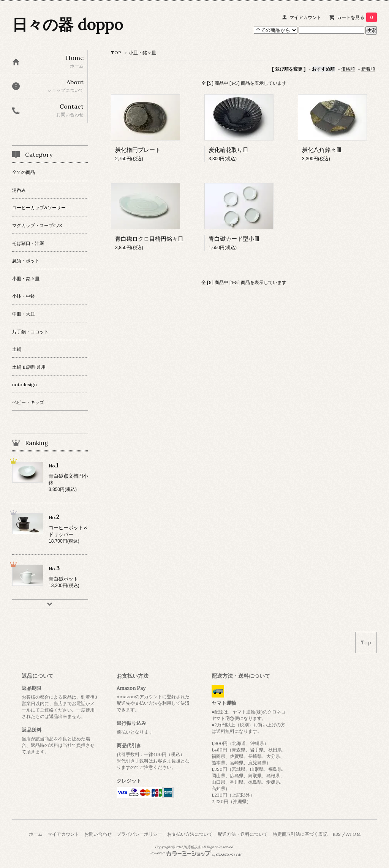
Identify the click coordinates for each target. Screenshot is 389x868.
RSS (337, 834)
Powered (196, 853)
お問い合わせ (98, 834)
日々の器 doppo (68, 24)
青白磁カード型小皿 (234, 239)
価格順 (348, 69)
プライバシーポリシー (139, 834)
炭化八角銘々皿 (322, 150)
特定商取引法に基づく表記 (300, 834)
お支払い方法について (190, 834)
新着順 (368, 69)
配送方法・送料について (243, 834)
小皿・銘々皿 (142, 53)
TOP (116, 53)
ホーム (36, 834)
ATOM (353, 834)
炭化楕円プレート (138, 150)
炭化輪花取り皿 (228, 150)
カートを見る (357, 17)
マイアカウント (305, 17)
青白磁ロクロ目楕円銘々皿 (149, 239)
